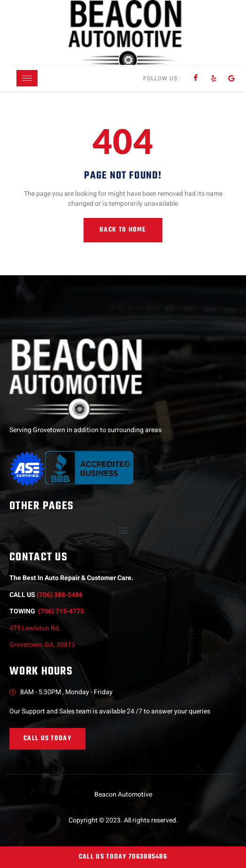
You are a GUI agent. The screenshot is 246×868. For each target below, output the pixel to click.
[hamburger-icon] (27, 78)
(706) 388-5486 (60, 595)
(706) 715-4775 (61, 611)
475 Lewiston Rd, (36, 628)
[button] (123, 530)
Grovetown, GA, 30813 (42, 645)
